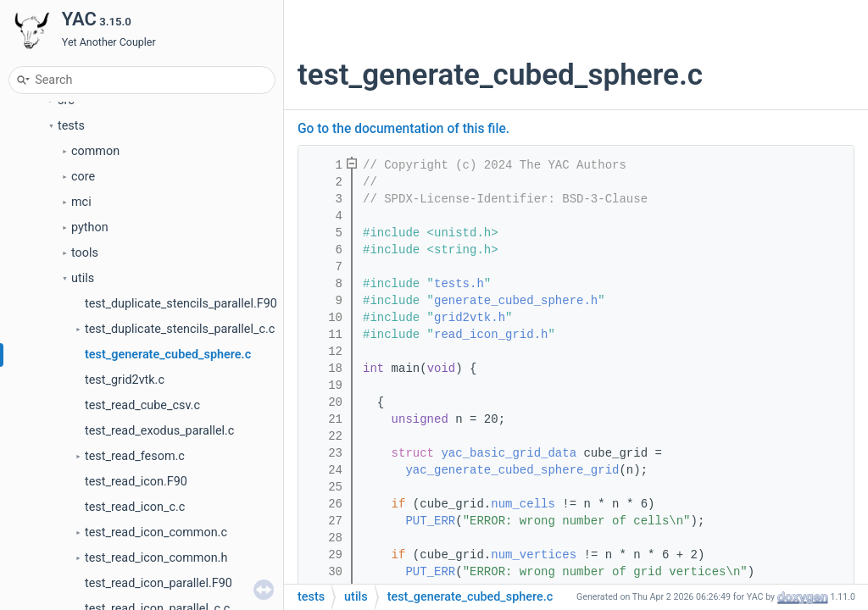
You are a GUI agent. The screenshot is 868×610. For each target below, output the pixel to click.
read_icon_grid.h (491, 335)
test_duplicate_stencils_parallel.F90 (181, 304)
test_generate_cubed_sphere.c (168, 355)
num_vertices (534, 555)
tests (71, 126)
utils (83, 278)
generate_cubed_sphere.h (516, 301)
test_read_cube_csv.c (142, 405)
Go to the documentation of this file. (403, 129)
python (90, 227)
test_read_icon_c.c (135, 507)
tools (85, 253)
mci (81, 202)
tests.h (459, 284)
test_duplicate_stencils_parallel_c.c (180, 329)
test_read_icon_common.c (156, 532)
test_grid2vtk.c (125, 380)
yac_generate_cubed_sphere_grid (512, 470)
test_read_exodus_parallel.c (159, 431)
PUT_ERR (430, 521)
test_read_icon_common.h (156, 558)
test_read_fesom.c (135, 456)
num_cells (523, 504)
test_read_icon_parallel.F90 (159, 583)
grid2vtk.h (470, 318)
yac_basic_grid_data (509, 453)
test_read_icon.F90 (136, 482)
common (95, 151)
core (83, 177)
